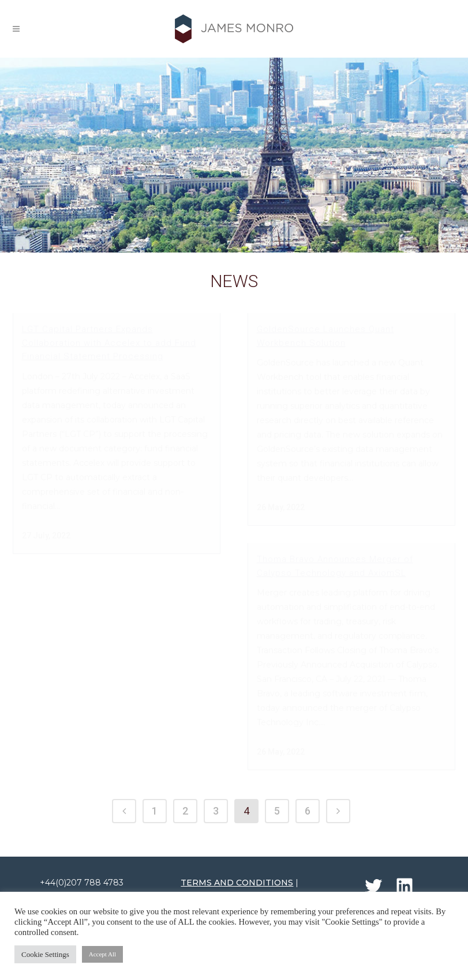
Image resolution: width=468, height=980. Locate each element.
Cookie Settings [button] (45, 954)
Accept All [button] (102, 954)
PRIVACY (216, 885)
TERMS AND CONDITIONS (237, 871)
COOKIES (262, 885)
